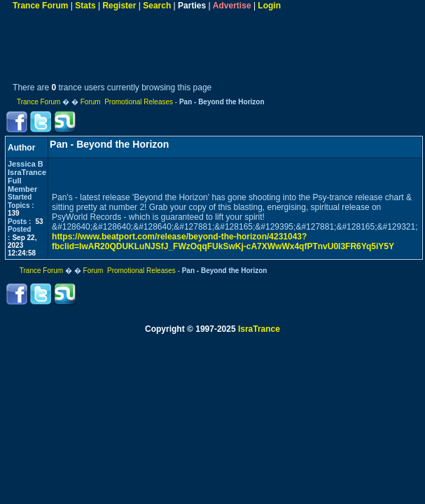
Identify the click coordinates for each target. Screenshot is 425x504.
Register (119, 6)
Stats (85, 6)
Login (269, 6)
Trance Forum (40, 6)
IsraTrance (259, 329)
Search (157, 6)
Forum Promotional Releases (127, 102)
